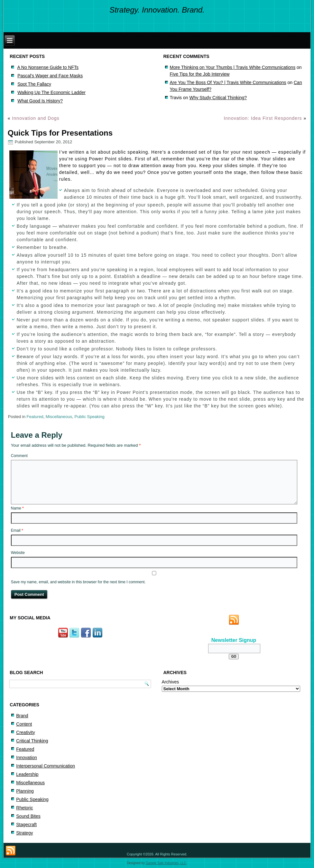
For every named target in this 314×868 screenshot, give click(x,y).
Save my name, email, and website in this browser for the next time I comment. (78, 582)
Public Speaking (89, 417)
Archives (171, 682)
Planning (25, 791)
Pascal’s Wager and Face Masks (50, 76)
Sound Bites (28, 816)
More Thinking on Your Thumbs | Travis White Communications (233, 67)
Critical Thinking (32, 741)
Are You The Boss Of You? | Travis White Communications (228, 82)
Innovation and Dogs (36, 118)
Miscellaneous (59, 417)
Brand (22, 716)
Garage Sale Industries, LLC (166, 863)
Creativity (25, 732)
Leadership (27, 774)
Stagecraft (26, 825)
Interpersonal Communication (46, 766)
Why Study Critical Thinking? (218, 98)
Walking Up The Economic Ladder (51, 92)
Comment (19, 456)
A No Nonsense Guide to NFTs (48, 67)
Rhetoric (24, 808)
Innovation (27, 758)
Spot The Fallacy (34, 84)
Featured (35, 417)
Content (24, 724)
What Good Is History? (40, 101)
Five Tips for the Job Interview (200, 74)
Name (17, 508)
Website (18, 553)
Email (17, 530)
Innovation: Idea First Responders (263, 118)
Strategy (24, 833)
